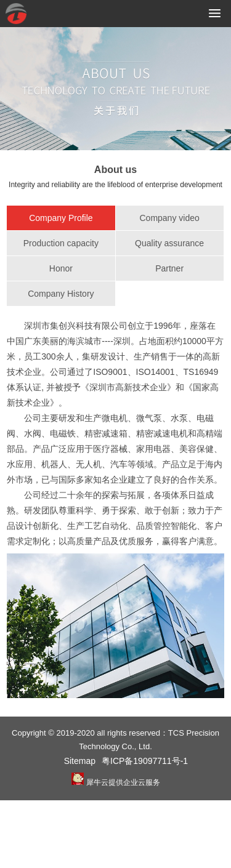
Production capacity (61, 243)
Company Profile (61, 218)
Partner (169, 268)
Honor (61, 268)
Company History (61, 294)
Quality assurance (169, 243)
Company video (169, 218)
